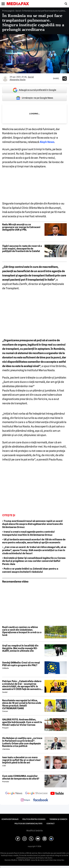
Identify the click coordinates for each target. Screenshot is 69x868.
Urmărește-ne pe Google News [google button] (34, 98)
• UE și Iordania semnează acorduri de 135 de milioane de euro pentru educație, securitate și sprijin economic (34, 541)
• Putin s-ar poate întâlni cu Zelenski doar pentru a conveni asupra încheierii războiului (30, 570)
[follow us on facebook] (41, 800)
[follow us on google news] (14, 794)
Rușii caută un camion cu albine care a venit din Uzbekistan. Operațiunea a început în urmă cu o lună (22, 631)
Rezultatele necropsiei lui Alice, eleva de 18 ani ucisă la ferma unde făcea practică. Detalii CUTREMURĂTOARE (22, 704)
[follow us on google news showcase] (36, 794)
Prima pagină (8, 11)
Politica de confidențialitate (28, 824)
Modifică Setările (35, 831)
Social (18, 11)
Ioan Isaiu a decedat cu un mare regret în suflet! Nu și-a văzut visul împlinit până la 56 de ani (21, 760)
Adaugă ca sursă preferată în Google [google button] (34, 90)
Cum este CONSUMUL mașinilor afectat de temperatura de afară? (21, 777)
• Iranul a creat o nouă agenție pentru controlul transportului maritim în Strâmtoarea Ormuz (28, 533)
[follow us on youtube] (57, 794)
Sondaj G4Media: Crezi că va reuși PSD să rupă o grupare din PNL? (21, 664)
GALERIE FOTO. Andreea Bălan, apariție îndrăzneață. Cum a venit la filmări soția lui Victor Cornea (22, 722)
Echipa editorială (10, 819)
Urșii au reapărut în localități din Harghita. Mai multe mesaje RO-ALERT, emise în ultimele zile (20, 648)
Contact (51, 824)
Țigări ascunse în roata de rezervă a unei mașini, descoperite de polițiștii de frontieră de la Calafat (22, 249)
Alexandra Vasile (18, 80)
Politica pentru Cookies (34, 819)
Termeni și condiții (58, 819)
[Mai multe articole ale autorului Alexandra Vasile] (5, 79)
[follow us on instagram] (25, 800)
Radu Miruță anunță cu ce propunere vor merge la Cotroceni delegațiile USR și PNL (21, 227)
